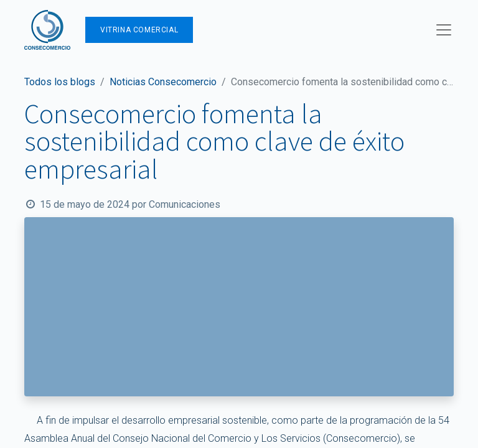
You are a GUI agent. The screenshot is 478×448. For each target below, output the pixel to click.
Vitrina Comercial (139, 30)
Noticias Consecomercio (163, 82)
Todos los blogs (60, 82)
